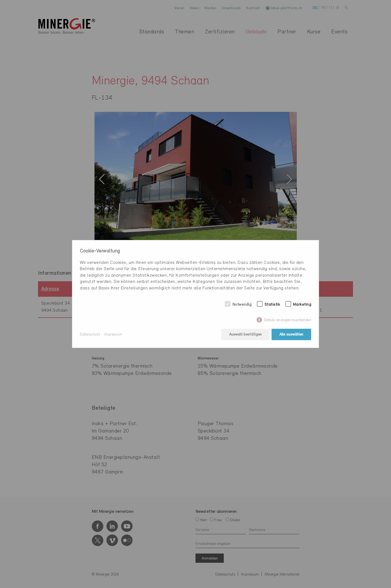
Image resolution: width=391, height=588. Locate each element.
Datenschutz (90, 335)
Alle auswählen (291, 335)
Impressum (113, 335)
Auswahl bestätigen (245, 335)
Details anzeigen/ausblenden (288, 320)
